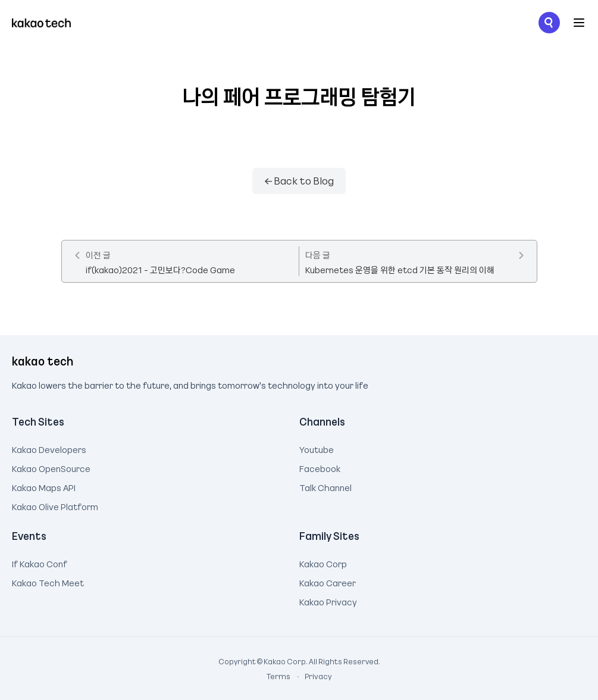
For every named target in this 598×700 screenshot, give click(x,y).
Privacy (312, 676)
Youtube (317, 448)
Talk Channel (325, 486)
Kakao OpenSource (51, 467)
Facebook (320, 467)
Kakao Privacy (328, 601)
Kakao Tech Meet (48, 582)
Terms (279, 676)
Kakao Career (328, 582)
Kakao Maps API (44, 486)
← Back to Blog (299, 180)
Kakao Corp (323, 562)
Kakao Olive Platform (55, 505)
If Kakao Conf (40, 562)
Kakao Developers (49, 448)
